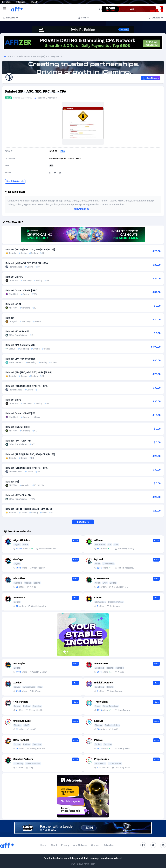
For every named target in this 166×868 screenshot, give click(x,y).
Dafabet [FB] (12, 482)
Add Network (80, 845)
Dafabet (10, 318)
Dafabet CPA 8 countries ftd (20, 345)
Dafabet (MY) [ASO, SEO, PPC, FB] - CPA (27, 263)
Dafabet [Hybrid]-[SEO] (18, 427)
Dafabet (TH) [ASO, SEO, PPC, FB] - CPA (26, 386)
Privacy (65, 845)
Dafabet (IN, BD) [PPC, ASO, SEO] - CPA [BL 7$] (30, 454)
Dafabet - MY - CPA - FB (18, 441)
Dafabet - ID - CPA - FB (17, 331)
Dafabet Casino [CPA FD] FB (20, 413)
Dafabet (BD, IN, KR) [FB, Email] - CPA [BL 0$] (29, 509)
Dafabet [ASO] (13, 304)
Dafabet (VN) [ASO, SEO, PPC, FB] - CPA (26, 468)
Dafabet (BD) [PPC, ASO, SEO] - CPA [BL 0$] (29, 372)
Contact (95, 845)
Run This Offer (15, 181)
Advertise (109, 845)
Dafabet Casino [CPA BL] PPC (21, 290)
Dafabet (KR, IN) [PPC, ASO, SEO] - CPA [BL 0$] (30, 249)
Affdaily (34, 2)
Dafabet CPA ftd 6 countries (20, 359)
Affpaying (21, 2)
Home (10, 57)
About (54, 845)
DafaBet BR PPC (14, 277)
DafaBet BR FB (13, 400)
